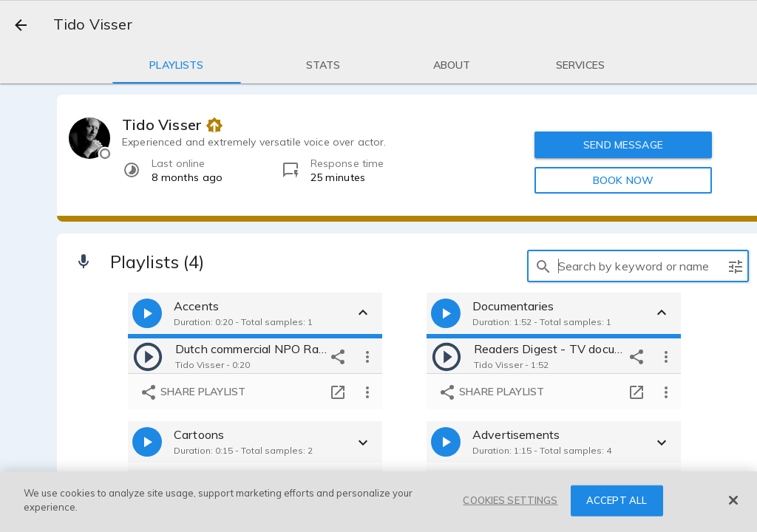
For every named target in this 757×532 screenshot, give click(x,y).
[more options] (367, 356)
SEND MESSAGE (623, 145)
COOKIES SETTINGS (510, 500)
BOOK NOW (623, 180)
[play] (148, 356)
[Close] (733, 500)
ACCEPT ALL (617, 500)
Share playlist (193, 392)
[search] (543, 266)
